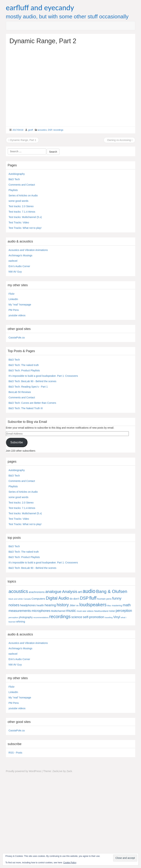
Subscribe (17, 442)
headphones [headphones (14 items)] (28, 605)
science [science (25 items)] (77, 617)
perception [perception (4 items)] (13, 617)
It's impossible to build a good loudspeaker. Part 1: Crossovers (43, 376)
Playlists (13, 190)
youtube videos (17, 315)
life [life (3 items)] (78, 606)
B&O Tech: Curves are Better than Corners (32, 403)
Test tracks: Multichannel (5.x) (25, 217)
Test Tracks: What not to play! (25, 228)
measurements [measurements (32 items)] (20, 611)
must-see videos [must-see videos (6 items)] (85, 611)
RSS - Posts (15, 753)
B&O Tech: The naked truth (24, 365)
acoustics (42, 130)
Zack (69, 771)
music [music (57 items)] (71, 610)
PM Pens (14, 310)
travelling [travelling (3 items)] (109, 617)
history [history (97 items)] (63, 605)
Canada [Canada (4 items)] (27, 599)
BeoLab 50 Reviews (20, 392)
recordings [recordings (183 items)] (60, 617)
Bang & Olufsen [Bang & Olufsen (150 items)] (112, 591)
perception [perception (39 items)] (124, 611)
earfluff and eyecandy (40, 8)
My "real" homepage (20, 305)
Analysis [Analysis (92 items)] (70, 592)
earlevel (13, 261)
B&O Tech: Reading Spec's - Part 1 (28, 387)
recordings (58, 130)
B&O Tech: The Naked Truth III (26, 408)
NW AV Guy (15, 272)
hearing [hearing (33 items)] (50, 605)
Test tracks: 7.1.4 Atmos (22, 212)
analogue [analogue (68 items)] (53, 592)
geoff (31, 130)
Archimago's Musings (21, 255)
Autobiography (17, 174)
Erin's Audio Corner (19, 266)
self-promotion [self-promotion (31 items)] (93, 617)
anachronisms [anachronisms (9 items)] (37, 592)
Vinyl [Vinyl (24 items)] (117, 617)
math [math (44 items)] (127, 605)
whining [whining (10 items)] (21, 622)
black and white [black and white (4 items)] (16, 599)
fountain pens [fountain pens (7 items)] (104, 599)
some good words (19, 201)
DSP (50, 130)
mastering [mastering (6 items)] (117, 605)
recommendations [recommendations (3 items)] (41, 617)
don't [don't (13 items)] (76, 599)
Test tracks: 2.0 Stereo (21, 206)
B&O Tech (14, 179)
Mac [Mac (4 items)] (109, 606)
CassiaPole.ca (17, 338)
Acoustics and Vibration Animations (28, 250)
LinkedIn (13, 299)
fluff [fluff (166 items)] (93, 598)
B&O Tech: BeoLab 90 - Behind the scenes (33, 381)
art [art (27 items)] (80, 592)
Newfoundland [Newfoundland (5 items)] (101, 611)
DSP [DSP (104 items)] (84, 598)
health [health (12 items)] (40, 605)
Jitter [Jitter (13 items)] (73, 605)
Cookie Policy (70, 863)
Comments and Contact (22, 185)
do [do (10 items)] (71, 599)
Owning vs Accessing (119, 140)
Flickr (12, 294)
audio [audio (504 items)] (89, 591)
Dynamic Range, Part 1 (22, 140)
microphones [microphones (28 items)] (41, 611)
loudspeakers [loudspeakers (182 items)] (93, 605)
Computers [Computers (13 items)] (38, 599)
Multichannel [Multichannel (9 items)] (58, 611)
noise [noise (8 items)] (112, 611)
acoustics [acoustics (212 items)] (18, 591)
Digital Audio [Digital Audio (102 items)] (57, 598)
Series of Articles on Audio (23, 195)
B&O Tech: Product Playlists (24, 370)
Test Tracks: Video (19, 222)
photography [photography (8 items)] (26, 617)
